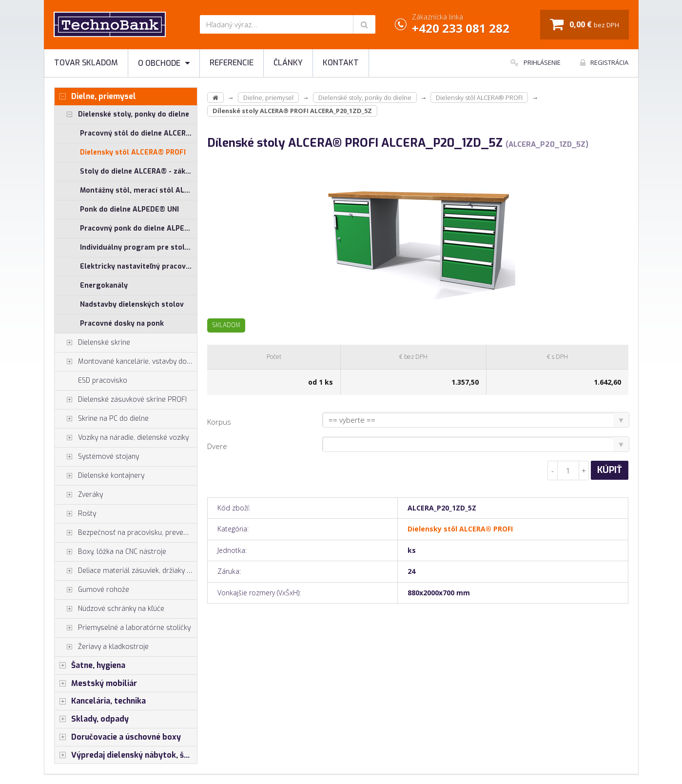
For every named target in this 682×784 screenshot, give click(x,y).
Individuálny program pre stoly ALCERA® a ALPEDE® (139, 247)
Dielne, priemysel (95, 97)
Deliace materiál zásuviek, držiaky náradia (126, 571)
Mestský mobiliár (96, 684)
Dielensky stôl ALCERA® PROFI (133, 152)
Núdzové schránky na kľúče (109, 609)
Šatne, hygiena (90, 666)
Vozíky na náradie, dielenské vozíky (122, 438)
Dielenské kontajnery (99, 476)
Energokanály (104, 285)
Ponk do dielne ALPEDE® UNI (129, 209)
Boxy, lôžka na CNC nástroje (110, 552)
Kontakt (341, 63)
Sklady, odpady (92, 719)
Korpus (219, 422)
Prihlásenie (536, 62)
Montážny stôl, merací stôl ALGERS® (139, 190)
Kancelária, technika (100, 701)
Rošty (75, 514)
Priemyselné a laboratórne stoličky (123, 628)
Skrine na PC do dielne (102, 419)
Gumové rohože (92, 590)
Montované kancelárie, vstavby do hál (126, 362)
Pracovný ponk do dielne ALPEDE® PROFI (139, 228)
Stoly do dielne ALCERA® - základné (139, 171)
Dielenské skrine (92, 343)
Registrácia (604, 62)
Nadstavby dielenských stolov (132, 304)
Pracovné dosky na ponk (122, 323)
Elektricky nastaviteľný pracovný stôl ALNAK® (139, 266)
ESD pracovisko (103, 381)
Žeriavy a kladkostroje (102, 647)
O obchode (164, 63)
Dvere (217, 446)
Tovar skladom (86, 63)
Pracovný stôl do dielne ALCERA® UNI (139, 133)
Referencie (232, 63)
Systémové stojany (97, 457)
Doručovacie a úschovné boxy (118, 737)
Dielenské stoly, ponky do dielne (122, 115)
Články (288, 63)
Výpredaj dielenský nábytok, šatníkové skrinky (126, 755)
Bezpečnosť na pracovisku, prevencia (125, 533)
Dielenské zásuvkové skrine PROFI (121, 400)
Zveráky (79, 495)
